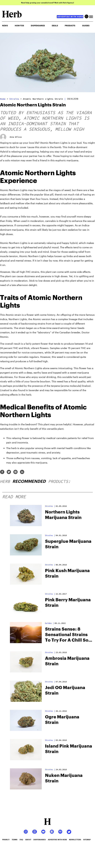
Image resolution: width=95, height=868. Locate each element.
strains (14, 99)
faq (21, 840)
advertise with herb (70, 17)
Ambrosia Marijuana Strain (67, 661)
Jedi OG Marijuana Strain (65, 690)
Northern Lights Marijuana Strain (63, 515)
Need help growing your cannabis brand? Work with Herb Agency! (48, 3)
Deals (55, 26)
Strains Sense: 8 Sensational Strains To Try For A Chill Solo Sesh (69, 635)
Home (3, 99)
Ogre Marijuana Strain (62, 720)
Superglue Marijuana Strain (68, 544)
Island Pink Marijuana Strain (69, 749)
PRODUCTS (70, 26)
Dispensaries (38, 26)
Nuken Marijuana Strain (64, 778)
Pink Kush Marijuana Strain (67, 573)
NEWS (5, 26)
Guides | (49, 623)
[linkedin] (22, 472)
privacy (6, 840)
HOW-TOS (19, 26)
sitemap (87, 840)
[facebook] (2, 472)
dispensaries (40, 840)
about (28, 840)
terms (15, 840)
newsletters (75, 840)
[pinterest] (15, 472)
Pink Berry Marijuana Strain (68, 603)
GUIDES (86, 26)
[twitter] (9, 472)
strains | (50, 506)
